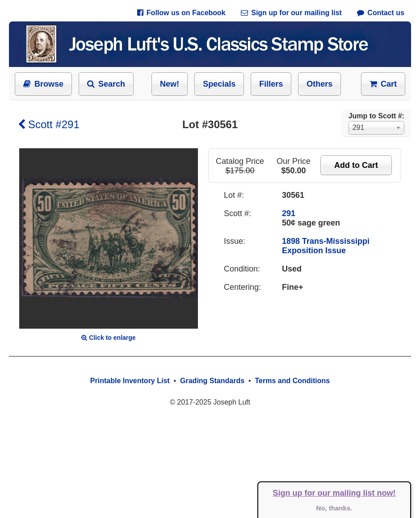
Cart (383, 84)
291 (289, 213)
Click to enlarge (108, 338)
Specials (219, 84)
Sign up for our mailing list (291, 13)
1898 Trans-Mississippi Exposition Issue (326, 246)
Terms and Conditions (292, 381)
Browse (43, 84)
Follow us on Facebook (181, 13)
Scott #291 (49, 124)
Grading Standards (212, 381)
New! (170, 84)
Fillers (271, 84)
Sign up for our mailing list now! (334, 493)
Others (319, 84)
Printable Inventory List (130, 381)
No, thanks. (334, 508)
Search (106, 84)
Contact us (381, 13)
